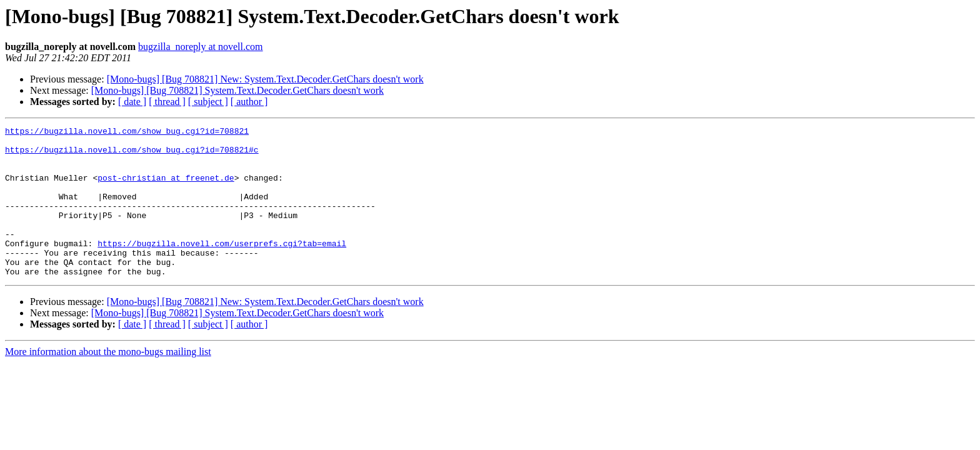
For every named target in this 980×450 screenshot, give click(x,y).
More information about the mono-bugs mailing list (108, 382)
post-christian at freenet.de (166, 189)
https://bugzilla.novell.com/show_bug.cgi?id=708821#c (132, 155)
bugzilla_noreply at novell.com (201, 47)
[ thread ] (167, 102)
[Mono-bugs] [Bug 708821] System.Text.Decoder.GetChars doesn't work (237, 90)
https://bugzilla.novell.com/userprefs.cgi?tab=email (222, 267)
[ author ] (249, 102)
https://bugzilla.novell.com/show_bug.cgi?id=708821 (127, 132)
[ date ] (132, 102)
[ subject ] (208, 102)
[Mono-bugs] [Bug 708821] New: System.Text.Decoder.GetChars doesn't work (265, 79)
